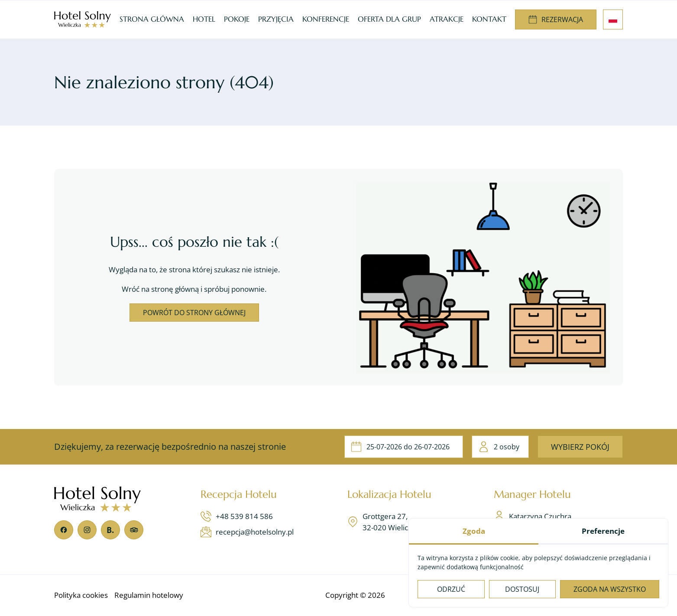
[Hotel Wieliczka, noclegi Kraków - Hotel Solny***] (83, 19)
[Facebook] (64, 530)
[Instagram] (87, 530)
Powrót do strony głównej (194, 313)
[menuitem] (152, 20)
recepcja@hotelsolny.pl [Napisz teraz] (247, 532)
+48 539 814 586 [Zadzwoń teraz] (237, 516)
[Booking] (110, 530)
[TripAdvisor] (134, 530)
